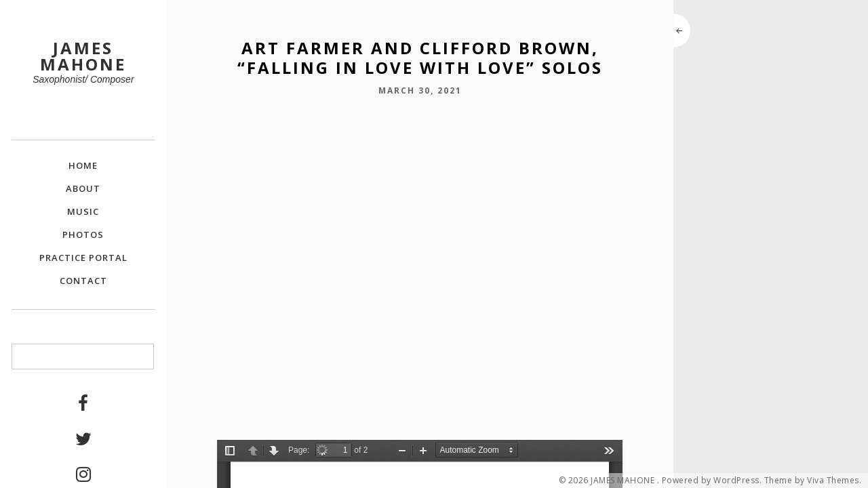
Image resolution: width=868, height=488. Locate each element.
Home (83, 165)
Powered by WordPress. (712, 481)
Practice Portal (83, 258)
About (83, 188)
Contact (83, 281)
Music (83, 211)
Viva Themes (833, 481)
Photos (83, 235)
